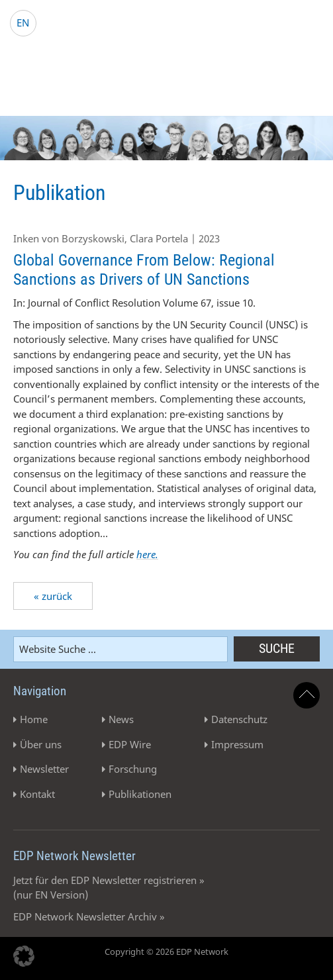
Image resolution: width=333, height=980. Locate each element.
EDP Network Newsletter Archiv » (89, 916)
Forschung (133, 769)
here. (147, 554)
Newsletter (44, 769)
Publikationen (140, 794)
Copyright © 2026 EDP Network (166, 952)
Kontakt (37, 794)
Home (34, 719)
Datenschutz (239, 719)
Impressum (237, 744)
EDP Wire (130, 744)
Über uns (41, 744)
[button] (24, 956)
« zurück (53, 596)
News (121, 719)
